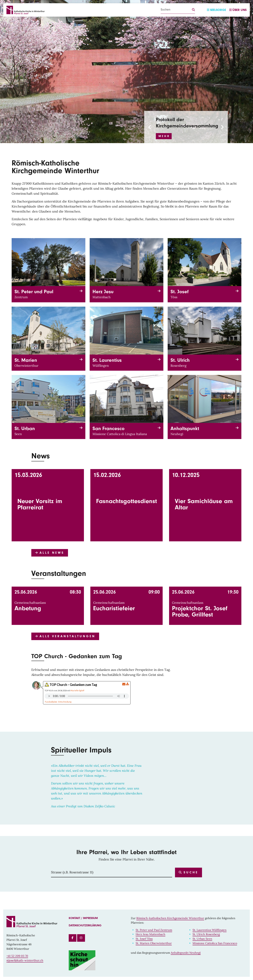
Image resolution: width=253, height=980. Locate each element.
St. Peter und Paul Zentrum (154, 930)
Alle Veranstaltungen (65, 636)
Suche (188, 872)
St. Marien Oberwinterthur (154, 943)
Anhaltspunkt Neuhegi (186, 953)
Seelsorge (216, 10)
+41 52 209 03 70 (17, 956)
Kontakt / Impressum (83, 918)
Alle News (50, 553)
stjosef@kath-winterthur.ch (25, 960)
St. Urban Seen (202, 939)
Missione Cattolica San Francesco (215, 943)
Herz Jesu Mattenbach (150, 934)
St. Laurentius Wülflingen (210, 930)
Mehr (164, 136)
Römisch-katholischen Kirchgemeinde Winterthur (170, 918)
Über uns (238, 10)
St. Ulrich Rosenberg (206, 934)
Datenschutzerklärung (85, 925)
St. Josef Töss (144, 939)
